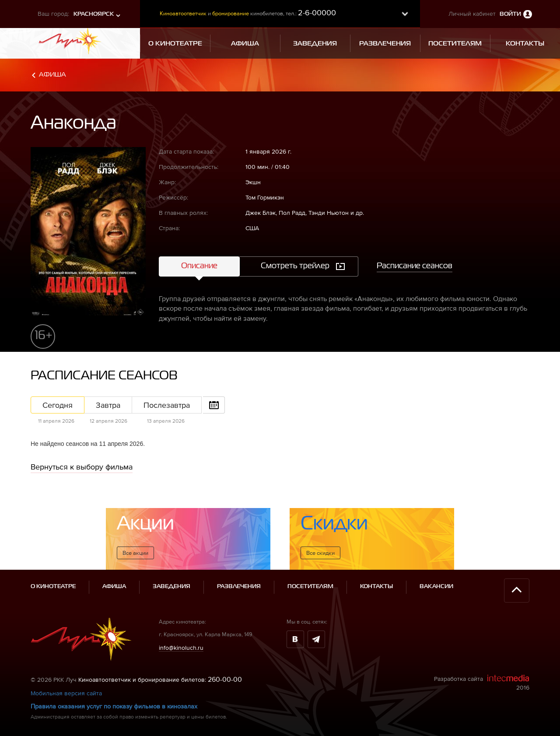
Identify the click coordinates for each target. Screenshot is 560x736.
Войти (510, 14)
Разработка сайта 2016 (482, 683)
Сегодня (58, 405)
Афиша (52, 75)
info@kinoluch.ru (181, 647)
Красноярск (94, 14)
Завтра (108, 405)
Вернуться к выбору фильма (82, 467)
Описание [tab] (199, 266)
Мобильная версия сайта (66, 693)
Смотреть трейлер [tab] (295, 266)
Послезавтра (167, 405)
